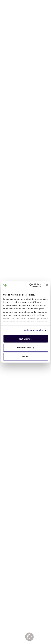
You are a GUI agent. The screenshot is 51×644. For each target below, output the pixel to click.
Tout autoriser (26, 339)
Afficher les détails (33, 330)
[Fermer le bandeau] (47, 285)
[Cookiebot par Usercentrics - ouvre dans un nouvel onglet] (31, 285)
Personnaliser (26, 348)
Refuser (26, 356)
